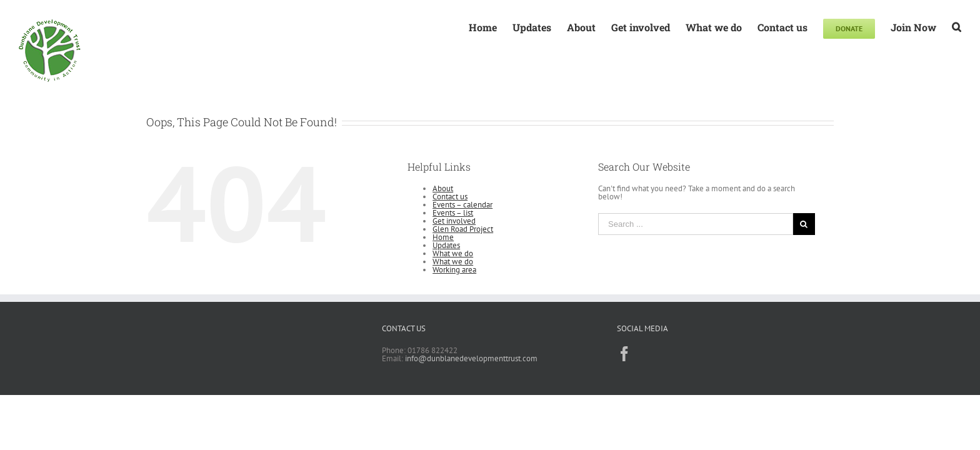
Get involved (454, 221)
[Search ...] (696, 224)
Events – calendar (462, 205)
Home (443, 237)
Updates (446, 245)
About (443, 188)
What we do (453, 253)
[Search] (957, 26)
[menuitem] (467, 26)
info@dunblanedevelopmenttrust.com (471, 358)
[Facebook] (624, 354)
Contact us (450, 197)
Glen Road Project (463, 229)
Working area (454, 270)
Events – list (453, 213)
